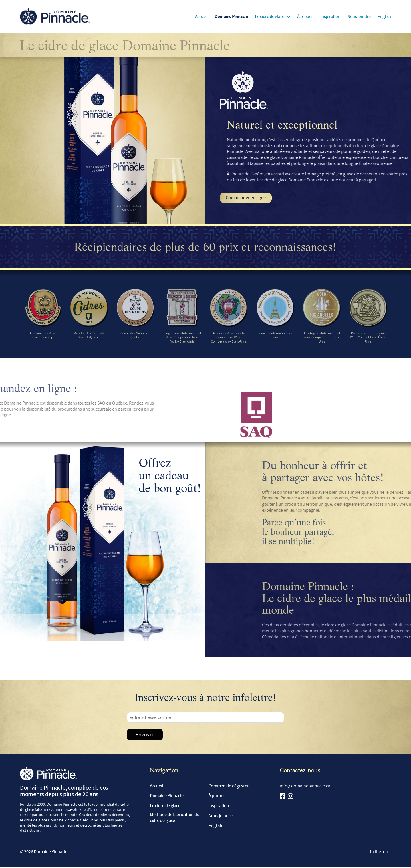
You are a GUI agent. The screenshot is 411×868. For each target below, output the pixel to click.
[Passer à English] (384, 17)
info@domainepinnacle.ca (305, 787)
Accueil (201, 17)
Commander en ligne (246, 198)
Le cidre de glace (270, 17)
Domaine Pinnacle (231, 17)
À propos (305, 17)
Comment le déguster (229, 787)
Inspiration (331, 17)
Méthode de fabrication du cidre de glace (175, 818)
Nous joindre (359, 17)
